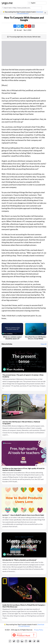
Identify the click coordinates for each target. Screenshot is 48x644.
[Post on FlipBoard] (29, 26)
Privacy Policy (39, 630)
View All (44, 344)
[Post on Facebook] (15, 26)
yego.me (6, 3)
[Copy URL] (33, 26)
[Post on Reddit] (26, 26)
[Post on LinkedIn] (22, 26)
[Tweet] (19, 26)
